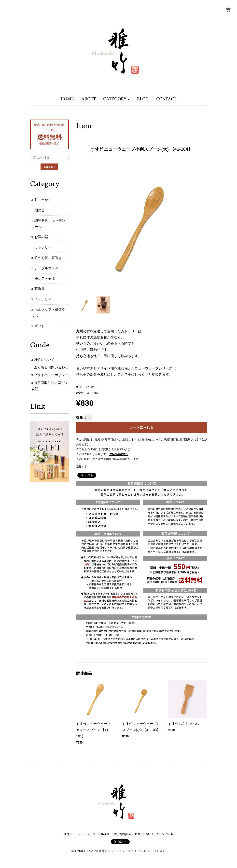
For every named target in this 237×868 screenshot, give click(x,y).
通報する (82, 466)
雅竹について (44, 360)
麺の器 (40, 210)
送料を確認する (119, 454)
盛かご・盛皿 (45, 278)
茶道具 (40, 289)
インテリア (43, 299)
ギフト (40, 326)
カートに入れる (141, 427)
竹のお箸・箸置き (48, 258)
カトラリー (43, 247)
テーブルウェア (46, 268)
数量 (80, 418)
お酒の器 (41, 237)
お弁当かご (43, 200)
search (49, 167)
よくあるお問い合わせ (51, 367)
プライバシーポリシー (51, 375)
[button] (117, 99)
